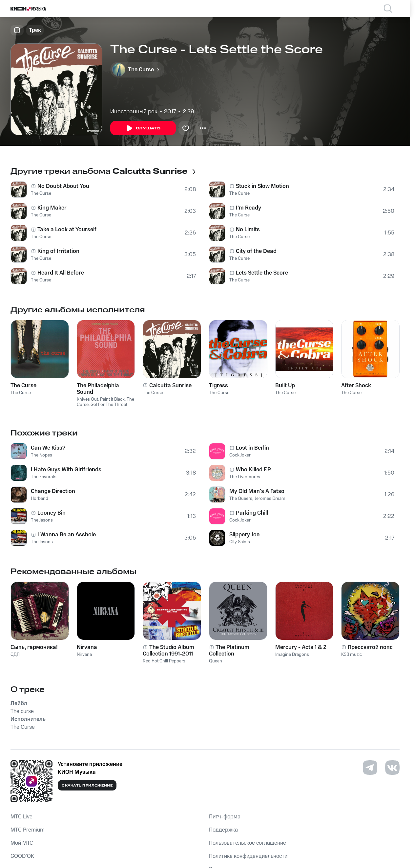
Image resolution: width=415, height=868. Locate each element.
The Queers (241, 499)
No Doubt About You (63, 186)
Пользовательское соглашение (248, 843)
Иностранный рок (134, 112)
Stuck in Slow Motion (262, 186)
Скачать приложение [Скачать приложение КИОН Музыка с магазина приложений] (87, 786)
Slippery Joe (244, 535)
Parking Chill (252, 513)
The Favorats (44, 477)
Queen (216, 661)
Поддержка (223, 830)
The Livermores (245, 477)
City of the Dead (256, 251)
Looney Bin (52, 513)
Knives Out (87, 399)
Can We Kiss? (48, 448)
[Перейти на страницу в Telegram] (370, 768)
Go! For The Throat (109, 405)
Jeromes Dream (270, 499)
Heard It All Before (61, 273)
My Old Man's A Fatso (257, 491)
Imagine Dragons (292, 655)
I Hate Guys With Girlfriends (66, 470)
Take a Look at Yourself (67, 230)
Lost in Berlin (252, 448)
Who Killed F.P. (254, 470)
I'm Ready (249, 208)
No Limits (248, 230)
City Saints (240, 542)
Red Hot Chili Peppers (164, 661)
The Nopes (41, 455)
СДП (15, 655)
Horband (40, 499)
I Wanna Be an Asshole (67, 535)
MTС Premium (28, 830)
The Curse (41, 193)
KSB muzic (352, 655)
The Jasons (42, 520)
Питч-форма (225, 817)
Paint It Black (112, 399)
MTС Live (21, 817)
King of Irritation (58, 251)
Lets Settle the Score (262, 273)
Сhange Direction (53, 491)
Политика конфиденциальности (248, 856)
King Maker (52, 208)
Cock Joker (240, 455)
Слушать (143, 128)
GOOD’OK (22, 856)
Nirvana (84, 655)
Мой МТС (22, 843)
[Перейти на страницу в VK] (392, 768)
